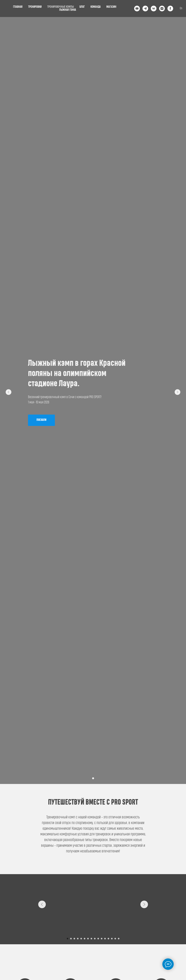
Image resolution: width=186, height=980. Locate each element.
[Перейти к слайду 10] (98, 939)
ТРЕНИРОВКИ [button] (35, 7)
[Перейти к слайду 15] (115, 939)
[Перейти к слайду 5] (81, 939)
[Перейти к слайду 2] (71, 939)
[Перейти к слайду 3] (74, 939)
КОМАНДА (96, 7)
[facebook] (170, 9)
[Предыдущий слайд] (9, 392)
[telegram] (145, 9)
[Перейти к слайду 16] (119, 939)
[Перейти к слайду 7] (88, 939)
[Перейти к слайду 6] (85, 939)
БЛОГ (82, 7)
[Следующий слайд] (177, 392)
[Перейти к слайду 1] (93, 778)
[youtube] (137, 9)
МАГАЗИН (111, 7)
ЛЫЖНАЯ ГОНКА (68, 10)
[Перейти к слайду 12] (105, 939)
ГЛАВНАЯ (18, 7)
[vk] (154, 9)
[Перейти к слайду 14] (112, 939)
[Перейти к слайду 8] (91, 939)
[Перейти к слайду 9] (95, 939)
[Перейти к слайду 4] (78, 939)
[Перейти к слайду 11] (102, 939)
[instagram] (162, 9)
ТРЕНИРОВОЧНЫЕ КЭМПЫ (61, 7)
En (181, 8)
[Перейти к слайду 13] (108, 939)
